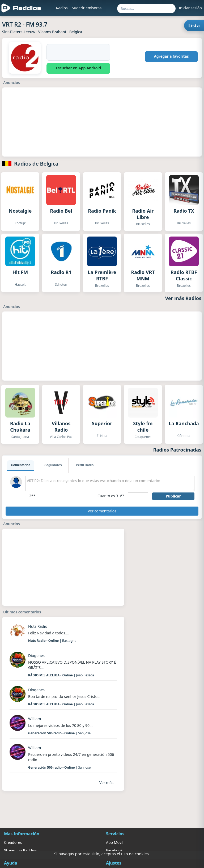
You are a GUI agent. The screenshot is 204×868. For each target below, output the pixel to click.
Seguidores (53, 465)
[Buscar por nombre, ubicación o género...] (146, 9)
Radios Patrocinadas (177, 450)
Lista (194, 26)
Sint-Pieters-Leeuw (19, 32)
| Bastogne (52, 641)
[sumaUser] (138, 496)
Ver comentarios (102, 511)
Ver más (106, 783)
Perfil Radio (85, 465)
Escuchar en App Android (78, 68)
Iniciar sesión (190, 8)
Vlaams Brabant (52, 32)
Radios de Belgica (36, 164)
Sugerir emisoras (87, 8)
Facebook (114, 850)
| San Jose (59, 733)
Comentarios (21, 465)
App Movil (115, 842)
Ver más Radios (183, 298)
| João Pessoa (61, 675)
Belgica (76, 32)
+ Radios (60, 8)
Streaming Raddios (20, 850)
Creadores (13, 842)
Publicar (173, 496)
